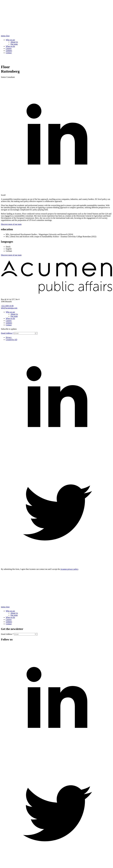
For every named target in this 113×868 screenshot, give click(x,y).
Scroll (3, 195)
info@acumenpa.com (9, 308)
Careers (9, 48)
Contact (9, 53)
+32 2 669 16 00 (7, 306)
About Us (14, 42)
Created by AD (11, 340)
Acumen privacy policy (69, 569)
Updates (9, 51)
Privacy (9, 337)
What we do (10, 46)
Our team (14, 44)
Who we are (10, 40)
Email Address (8, 333)
